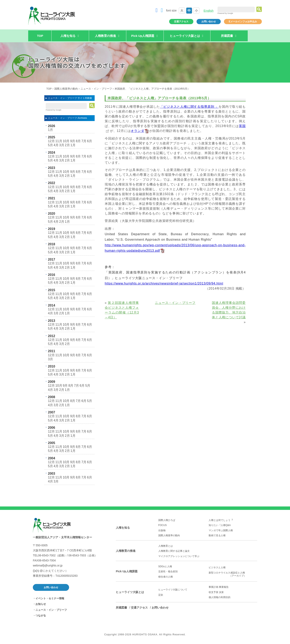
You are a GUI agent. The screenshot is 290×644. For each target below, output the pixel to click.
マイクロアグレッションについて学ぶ (179, 556)
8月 (78, 141)
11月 (59, 141)
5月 (50, 145)
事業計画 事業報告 (219, 587)
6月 (90, 141)
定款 (161, 595)
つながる (41, 616)
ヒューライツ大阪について (173, 590)
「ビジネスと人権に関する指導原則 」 (189, 107)
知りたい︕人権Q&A (220, 525)
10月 (66, 141)
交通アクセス (181, 22)
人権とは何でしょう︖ (221, 520)
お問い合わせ (209, 22)
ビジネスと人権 (217, 567)
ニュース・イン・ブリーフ (96, 89)
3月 (62, 145)
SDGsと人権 (165, 566)
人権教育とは (166, 546)
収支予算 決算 (216, 592)
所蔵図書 (121, 608)
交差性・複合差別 (168, 572)
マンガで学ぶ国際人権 (221, 530)
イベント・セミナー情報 (50, 598)
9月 (73, 141)
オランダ (137, 131)
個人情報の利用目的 (220, 597)
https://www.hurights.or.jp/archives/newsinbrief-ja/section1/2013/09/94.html (164, 283)
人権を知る (123, 528)
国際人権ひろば (167, 520)
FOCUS (163, 525)
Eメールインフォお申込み (243, 22)
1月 (50, 130)
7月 (84, 141)
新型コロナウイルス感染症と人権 (233, 574)
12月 (51, 141)
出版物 (162, 530)
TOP (40, 36)
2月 (67, 145)
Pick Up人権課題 (127, 571)
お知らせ (41, 604)
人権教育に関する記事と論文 (174, 551)
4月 (56, 145)
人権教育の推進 (126, 551)
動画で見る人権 (217, 535)
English (209, 11)
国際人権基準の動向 (66, 89)
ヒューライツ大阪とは (130, 592)
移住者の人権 (166, 577)
